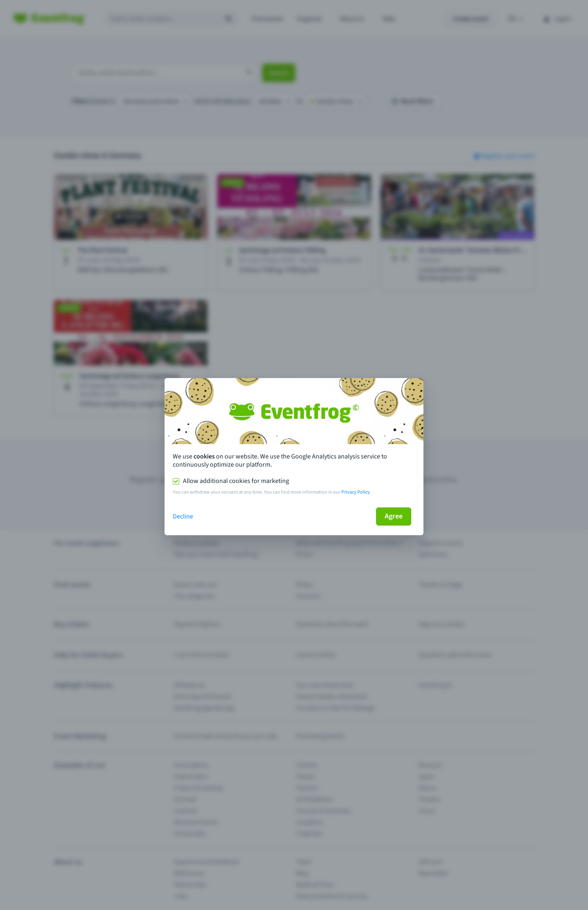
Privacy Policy (356, 492)
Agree (394, 516)
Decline (183, 516)
